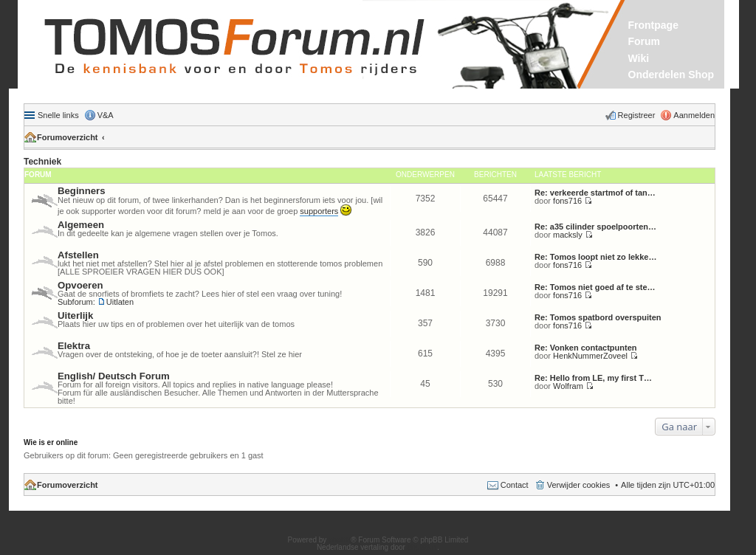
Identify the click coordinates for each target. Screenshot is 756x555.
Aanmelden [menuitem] (694, 115)
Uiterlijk (75, 316)
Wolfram (568, 386)
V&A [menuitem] (106, 115)
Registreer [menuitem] (637, 115)
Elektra (74, 346)
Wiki (639, 58)
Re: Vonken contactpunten (586, 348)
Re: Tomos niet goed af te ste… (595, 287)
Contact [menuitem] (515, 485)
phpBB (340, 540)
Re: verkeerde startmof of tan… (595, 193)
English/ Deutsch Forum (114, 376)
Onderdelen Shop (671, 75)
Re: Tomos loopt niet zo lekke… (595, 257)
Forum (645, 41)
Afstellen (78, 255)
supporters (319, 211)
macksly (568, 235)
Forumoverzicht (68, 137)
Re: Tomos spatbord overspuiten (598, 317)
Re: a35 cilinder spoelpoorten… (595, 227)
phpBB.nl (423, 547)
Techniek (42, 162)
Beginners (82, 191)
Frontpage (653, 25)
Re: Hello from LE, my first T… (593, 378)
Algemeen (81, 225)
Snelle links (58, 115)
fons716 (567, 201)
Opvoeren (80, 285)
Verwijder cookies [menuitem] (579, 485)
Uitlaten (120, 302)
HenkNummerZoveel (590, 356)
